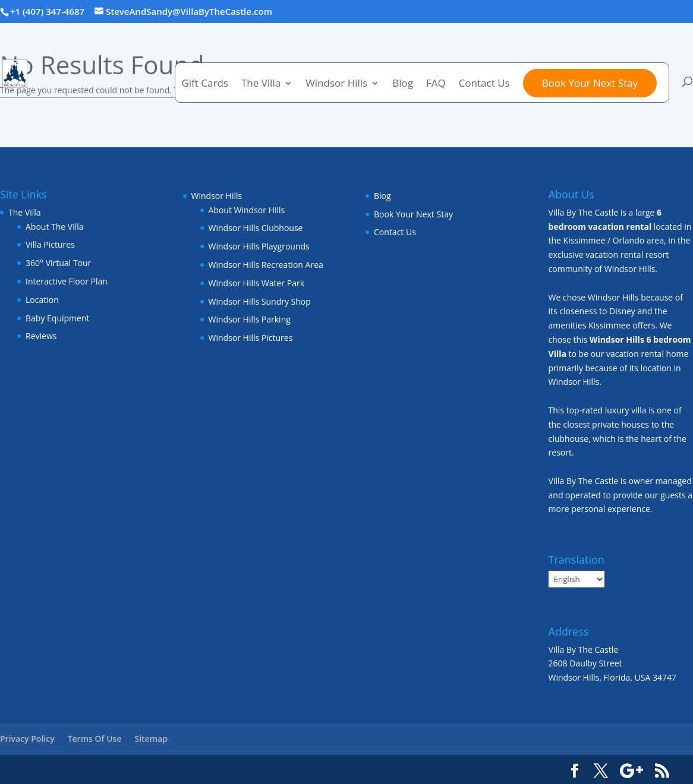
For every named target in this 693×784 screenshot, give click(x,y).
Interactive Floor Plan (67, 281)
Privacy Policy (27, 739)
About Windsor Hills (247, 210)
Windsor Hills (336, 84)
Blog (403, 84)
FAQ (436, 84)
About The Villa (55, 227)
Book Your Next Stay (590, 83)
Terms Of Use (95, 739)
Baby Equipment (57, 318)
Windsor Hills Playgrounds (259, 246)
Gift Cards (204, 84)
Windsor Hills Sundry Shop (260, 301)
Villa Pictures (50, 244)
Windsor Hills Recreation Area (266, 265)
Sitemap (151, 739)
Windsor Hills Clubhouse (256, 228)
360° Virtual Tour (58, 263)
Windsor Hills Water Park (257, 283)
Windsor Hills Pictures (251, 338)
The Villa (261, 84)
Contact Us (484, 84)
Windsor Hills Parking (250, 319)
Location (42, 300)
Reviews (41, 336)
